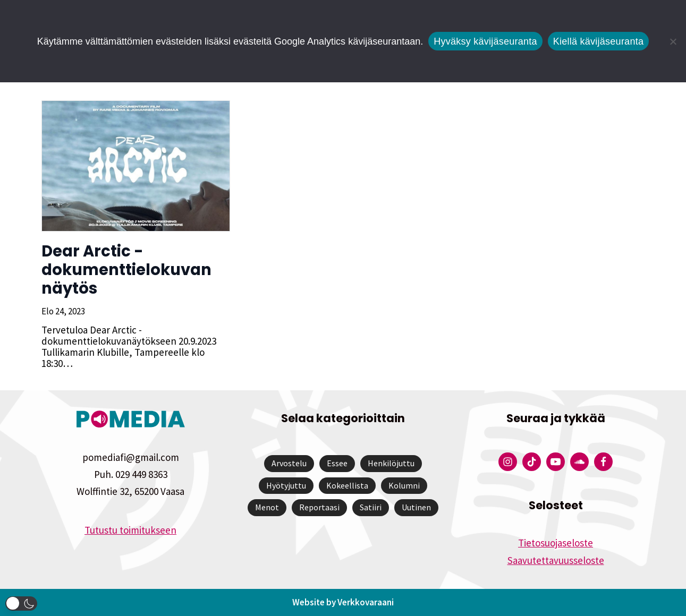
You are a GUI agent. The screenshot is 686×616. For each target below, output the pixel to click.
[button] (21, 604)
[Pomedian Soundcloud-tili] (579, 462)
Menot (267, 507)
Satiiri (371, 507)
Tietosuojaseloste (556, 543)
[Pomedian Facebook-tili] (603, 462)
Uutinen (416, 507)
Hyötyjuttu (286, 485)
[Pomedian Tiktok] (532, 462)
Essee (337, 463)
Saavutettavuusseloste (556, 560)
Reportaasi (319, 507)
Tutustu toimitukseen (130, 530)
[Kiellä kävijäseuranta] (673, 41)
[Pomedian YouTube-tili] (556, 462)
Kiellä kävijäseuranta (598, 41)
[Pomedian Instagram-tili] (508, 462)
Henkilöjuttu (391, 463)
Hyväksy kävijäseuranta (485, 41)
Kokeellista (347, 485)
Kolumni (404, 485)
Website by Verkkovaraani (343, 602)
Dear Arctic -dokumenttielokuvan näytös (125, 270)
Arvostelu (289, 463)
